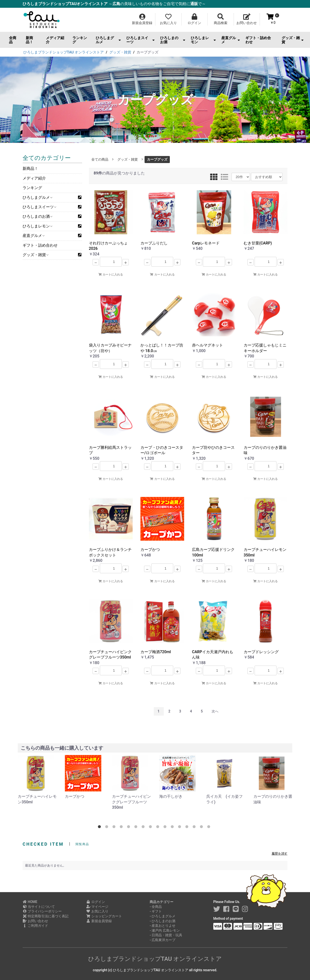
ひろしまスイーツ (140, 40)
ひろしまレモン (203, 40)
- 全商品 (156, 907)
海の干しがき (171, 796)
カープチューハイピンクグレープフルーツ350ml (131, 802)
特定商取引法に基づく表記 (46, 916)
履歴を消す (280, 854)
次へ (215, 711)
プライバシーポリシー (42, 911)
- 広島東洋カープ (163, 940)
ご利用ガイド (35, 926)
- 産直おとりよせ (163, 926)
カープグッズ (157, 159)
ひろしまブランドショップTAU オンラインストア (155, 959)
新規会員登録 (99, 921)
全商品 (13, 40)
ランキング (80, 40)
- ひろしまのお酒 (163, 921)
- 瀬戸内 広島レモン (165, 930)
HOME (30, 902)
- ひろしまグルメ (163, 916)
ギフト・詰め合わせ (258, 40)
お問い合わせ (35, 921)
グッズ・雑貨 (293, 40)
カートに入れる (111, 275)
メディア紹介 (55, 40)
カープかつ (75, 796)
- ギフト (156, 911)
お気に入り (97, 911)
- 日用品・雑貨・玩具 (166, 935)
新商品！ (29, 40)
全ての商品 (100, 159)
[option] (37, 780)
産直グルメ (231, 40)
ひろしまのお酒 (173, 40)
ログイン (96, 902)
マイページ (97, 907)
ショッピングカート (104, 916)
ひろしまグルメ (108, 40)
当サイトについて (39, 907)
